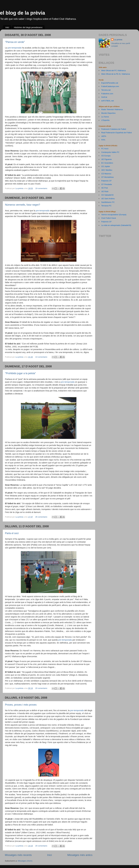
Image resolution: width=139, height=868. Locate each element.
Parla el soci (12, 533)
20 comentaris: (42, 688)
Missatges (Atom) (25, 861)
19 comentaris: (42, 188)
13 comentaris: (42, 357)
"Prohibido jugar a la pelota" (20, 373)
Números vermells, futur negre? (23, 205)
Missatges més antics (80, 855)
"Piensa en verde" (15, 42)
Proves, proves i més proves (21, 705)
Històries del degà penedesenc (28, 27)
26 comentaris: (42, 517)
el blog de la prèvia (23, 13)
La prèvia (118, 40)
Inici (7, 27)
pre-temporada (15, 48)
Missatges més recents (18, 855)
